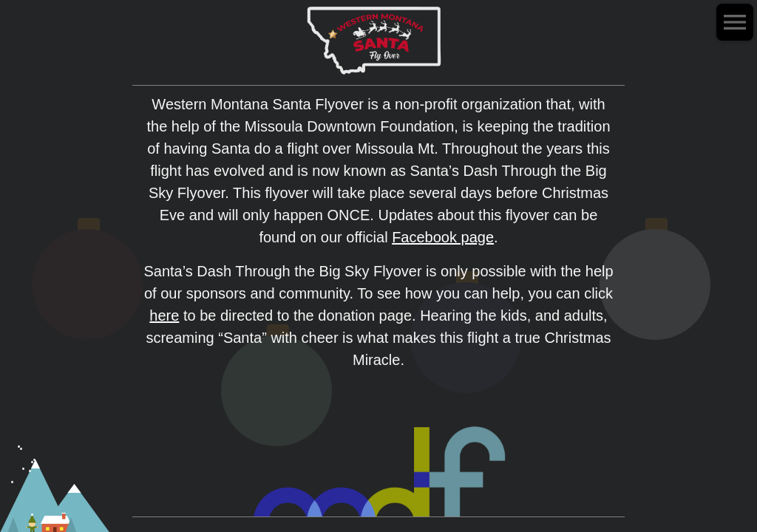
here (164, 316)
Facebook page (443, 237)
